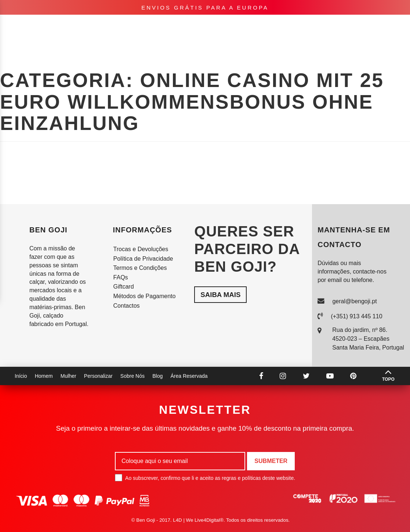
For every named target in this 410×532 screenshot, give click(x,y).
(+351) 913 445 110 (356, 316)
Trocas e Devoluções (141, 249)
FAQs (121, 277)
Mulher (61, 26)
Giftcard (124, 287)
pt (360, 26)
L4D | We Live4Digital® (198, 520)
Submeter (271, 461)
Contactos (127, 306)
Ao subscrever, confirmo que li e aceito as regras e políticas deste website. (205, 478)
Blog (157, 376)
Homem (33, 26)
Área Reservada (189, 376)
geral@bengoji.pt (354, 301)
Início (21, 376)
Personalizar (101, 26)
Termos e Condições (140, 268)
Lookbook (300, 26)
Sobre (334, 26)
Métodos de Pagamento (145, 296)
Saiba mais (220, 295)
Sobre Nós (133, 376)
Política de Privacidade (143, 259)
